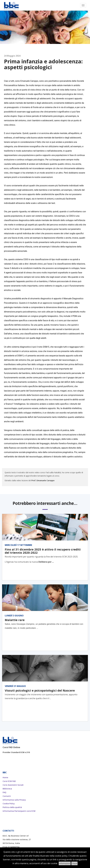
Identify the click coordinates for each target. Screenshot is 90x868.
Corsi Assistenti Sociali (13, 785)
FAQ (4, 792)
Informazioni (65, 863)
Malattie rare (15, 620)
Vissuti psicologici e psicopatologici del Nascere (40, 690)
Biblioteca (7, 789)
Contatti (7, 796)
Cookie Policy (9, 804)
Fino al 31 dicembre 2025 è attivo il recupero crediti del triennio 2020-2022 (43, 551)
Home (5, 777)
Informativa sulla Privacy (14, 800)
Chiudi (74, 863)
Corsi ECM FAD (9, 781)
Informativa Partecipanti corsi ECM (19, 811)
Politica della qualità (12, 807)
